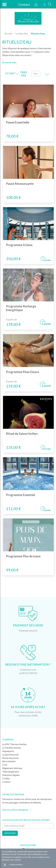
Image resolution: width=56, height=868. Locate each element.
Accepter (5, 865)
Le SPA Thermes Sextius (14, 744)
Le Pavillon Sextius (12, 748)
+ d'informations (16, 865)
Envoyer (10, 833)
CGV (5, 765)
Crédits (6, 778)
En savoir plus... (10, 62)
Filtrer (12, 73)
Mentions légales (11, 775)
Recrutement (9, 761)
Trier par (23, 74)
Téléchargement (11, 771)
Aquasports (8, 751)
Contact (22, 4)
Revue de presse (10, 758)
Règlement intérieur (12, 768)
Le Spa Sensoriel (10, 754)
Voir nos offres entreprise (15, 810)
